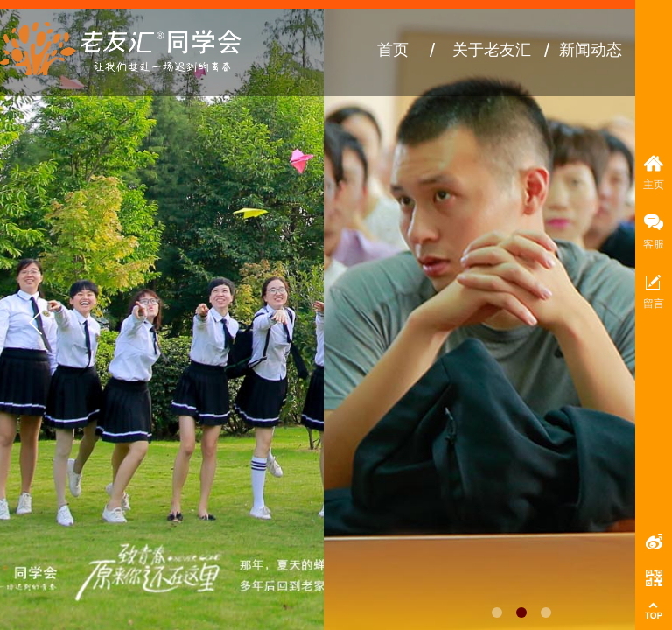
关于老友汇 (492, 50)
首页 (393, 50)
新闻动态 (591, 50)
